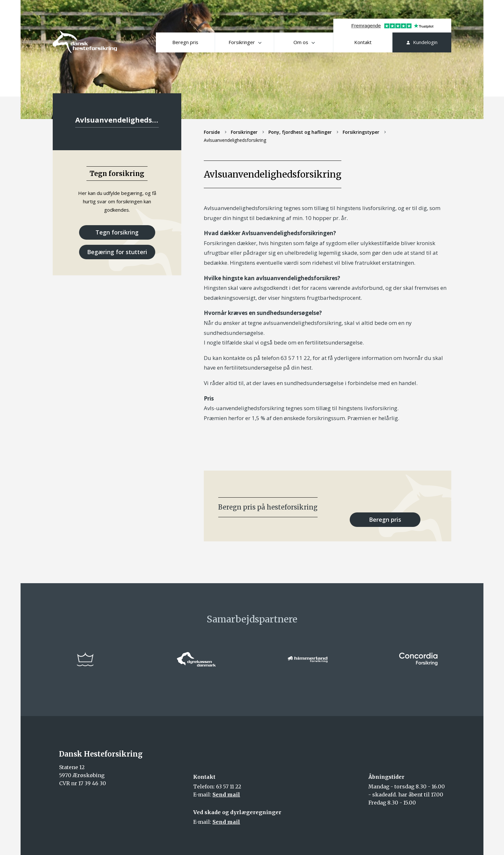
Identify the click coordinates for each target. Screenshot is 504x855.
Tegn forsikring (117, 232)
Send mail (226, 795)
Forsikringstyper (361, 132)
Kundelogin (422, 42)
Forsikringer (245, 42)
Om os (304, 42)
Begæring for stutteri (117, 252)
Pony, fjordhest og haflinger (300, 132)
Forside (212, 132)
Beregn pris (185, 42)
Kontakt (363, 42)
